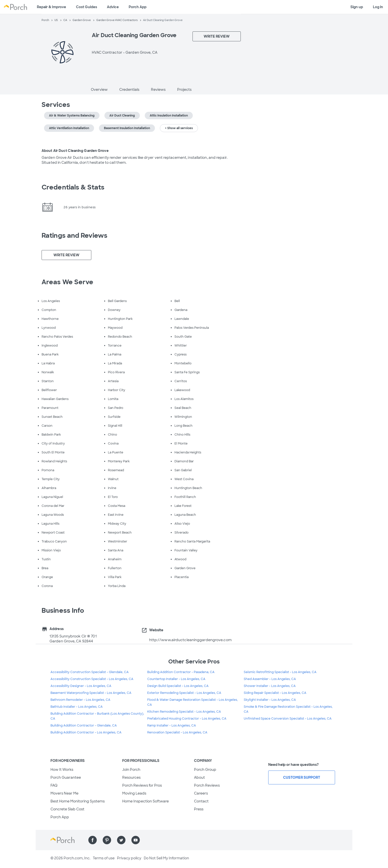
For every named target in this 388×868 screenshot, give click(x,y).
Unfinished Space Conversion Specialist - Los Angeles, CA (288, 719)
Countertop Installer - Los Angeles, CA (176, 679)
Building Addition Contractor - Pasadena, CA (181, 672)
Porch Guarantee (66, 777)
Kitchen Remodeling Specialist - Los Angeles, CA (184, 712)
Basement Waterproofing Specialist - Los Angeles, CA (91, 693)
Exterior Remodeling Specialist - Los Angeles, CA (184, 693)
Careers (201, 793)
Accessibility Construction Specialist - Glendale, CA (90, 672)
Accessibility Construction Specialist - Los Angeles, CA (92, 679)
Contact (201, 801)
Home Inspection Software (145, 801)
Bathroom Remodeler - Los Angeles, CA (80, 700)
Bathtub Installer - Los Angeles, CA (77, 707)
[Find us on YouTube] (136, 840)
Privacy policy (129, 858)
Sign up (357, 7)
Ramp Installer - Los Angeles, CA (172, 726)
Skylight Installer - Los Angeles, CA (270, 700)
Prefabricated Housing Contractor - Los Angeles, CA (187, 719)
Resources (131, 777)
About (199, 777)
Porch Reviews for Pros (142, 785)
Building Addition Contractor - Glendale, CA (84, 726)
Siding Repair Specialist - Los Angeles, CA (275, 693)
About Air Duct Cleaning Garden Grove (75, 151)
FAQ (54, 785)
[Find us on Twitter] (121, 840)
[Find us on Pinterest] (107, 840)
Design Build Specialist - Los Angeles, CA (178, 686)
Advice (113, 7)
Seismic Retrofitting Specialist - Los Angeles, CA (280, 672)
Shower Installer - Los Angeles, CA (270, 686)
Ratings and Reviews (74, 235)
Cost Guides (86, 7)
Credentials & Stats (73, 187)
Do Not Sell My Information (166, 858)
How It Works (62, 770)
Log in (378, 7)
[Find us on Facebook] (93, 840)
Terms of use (104, 858)
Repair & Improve (51, 7)
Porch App (138, 7)
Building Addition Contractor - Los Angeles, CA (86, 732)
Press (199, 809)
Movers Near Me (64, 793)
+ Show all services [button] (179, 128)
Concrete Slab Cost (67, 809)
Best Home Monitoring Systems (78, 801)
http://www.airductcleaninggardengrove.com (190, 640)
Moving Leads (134, 793)
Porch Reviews (207, 785)
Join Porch (131, 770)
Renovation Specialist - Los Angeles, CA (177, 732)
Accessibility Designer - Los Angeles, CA (81, 686)
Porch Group (205, 770)
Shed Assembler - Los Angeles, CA (270, 679)
